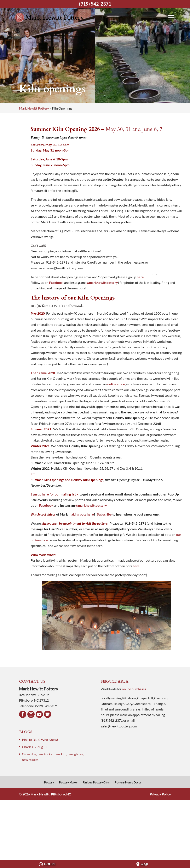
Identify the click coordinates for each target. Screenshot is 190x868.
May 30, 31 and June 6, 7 (134, 129)
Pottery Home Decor (128, 782)
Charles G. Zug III (34, 747)
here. (141, 277)
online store (116, 384)
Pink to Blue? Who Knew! (40, 740)
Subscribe (104, 514)
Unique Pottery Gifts (96, 782)
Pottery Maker (68, 782)
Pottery (49, 782)
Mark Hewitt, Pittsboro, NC (51, 794)
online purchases (134, 689)
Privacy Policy (160, 794)
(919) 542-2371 (95, 4)
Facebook (56, 282)
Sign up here (40, 494)
